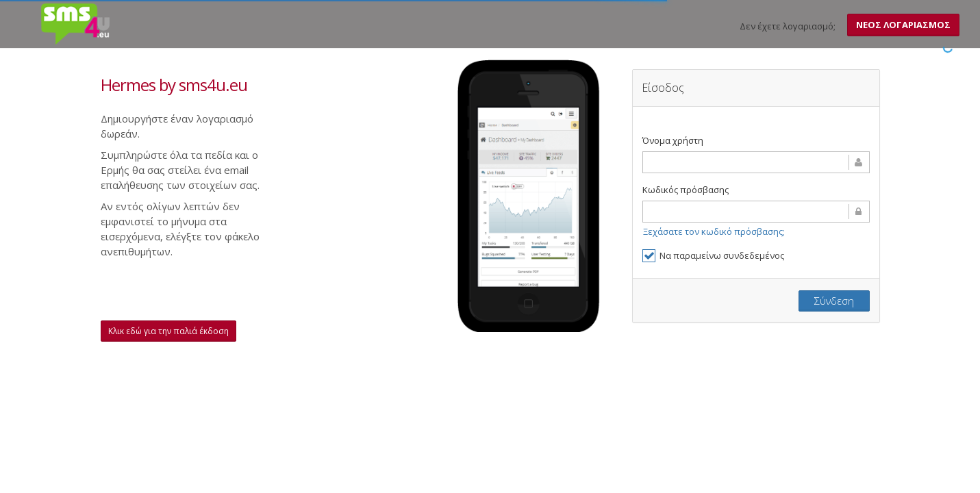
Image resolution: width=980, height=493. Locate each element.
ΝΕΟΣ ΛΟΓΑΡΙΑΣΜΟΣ (903, 25)
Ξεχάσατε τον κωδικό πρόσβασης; (714, 231)
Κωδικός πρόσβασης (686, 190)
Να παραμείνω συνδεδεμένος (713, 256)
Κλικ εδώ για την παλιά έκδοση (168, 331)
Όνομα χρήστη (673, 140)
